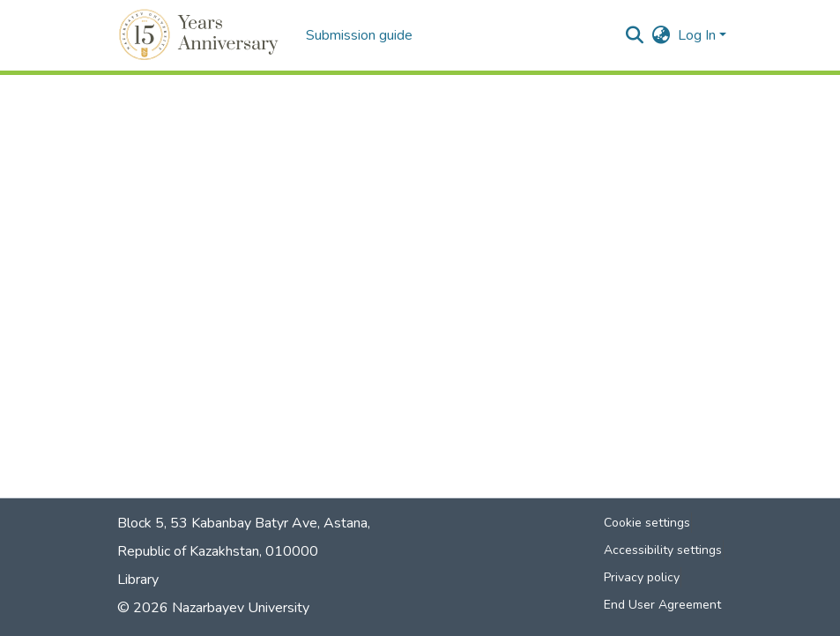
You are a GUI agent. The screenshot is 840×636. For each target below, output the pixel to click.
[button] (201, 35)
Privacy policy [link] (642, 577)
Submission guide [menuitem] (359, 35)
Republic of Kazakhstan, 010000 (218, 551)
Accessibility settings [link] (663, 550)
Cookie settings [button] (647, 523)
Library (138, 580)
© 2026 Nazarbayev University (213, 608)
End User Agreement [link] (662, 605)
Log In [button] (699, 35)
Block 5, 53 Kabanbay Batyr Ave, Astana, (244, 523)
